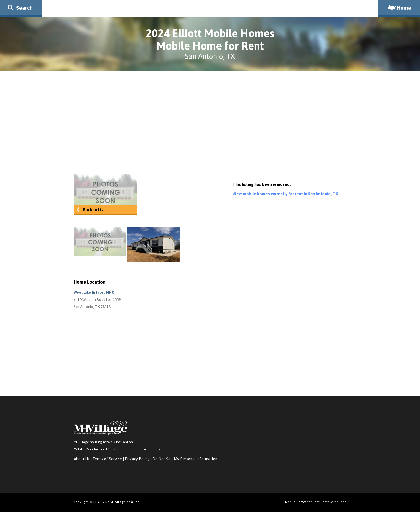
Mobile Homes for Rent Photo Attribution (316, 502)
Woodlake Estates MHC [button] (94, 292)
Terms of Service (107, 459)
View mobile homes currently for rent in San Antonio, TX (285, 194)
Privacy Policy (137, 459)
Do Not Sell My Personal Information (185, 459)
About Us (82, 459)
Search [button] (20, 8)
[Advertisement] (210, 123)
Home (399, 8)
